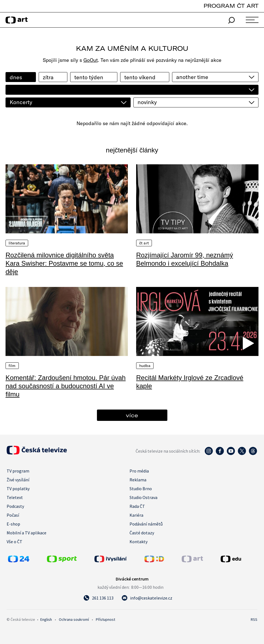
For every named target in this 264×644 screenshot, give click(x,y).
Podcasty (15, 506)
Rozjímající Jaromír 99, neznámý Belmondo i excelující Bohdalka (185, 259)
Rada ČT (137, 506)
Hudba (145, 366)
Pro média (139, 471)
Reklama (138, 480)
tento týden (89, 77)
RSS (254, 619)
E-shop (13, 524)
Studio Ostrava (143, 497)
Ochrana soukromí (74, 619)
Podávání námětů (146, 524)
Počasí (13, 515)
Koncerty (21, 102)
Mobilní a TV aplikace (27, 533)
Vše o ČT (14, 542)
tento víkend (140, 77)
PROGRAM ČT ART (231, 6)
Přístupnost (105, 619)
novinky (147, 102)
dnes (16, 77)
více (132, 415)
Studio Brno (141, 489)
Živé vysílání (18, 480)
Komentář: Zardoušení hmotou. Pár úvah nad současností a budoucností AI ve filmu (66, 386)
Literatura (17, 243)
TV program (18, 471)
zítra (48, 77)
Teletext (15, 497)
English (46, 619)
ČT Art (144, 243)
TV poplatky (18, 489)
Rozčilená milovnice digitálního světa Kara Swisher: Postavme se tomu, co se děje (64, 263)
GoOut (91, 60)
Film (12, 366)
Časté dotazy (142, 533)
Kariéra (136, 515)
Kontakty (138, 542)
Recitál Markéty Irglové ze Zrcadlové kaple (190, 382)
